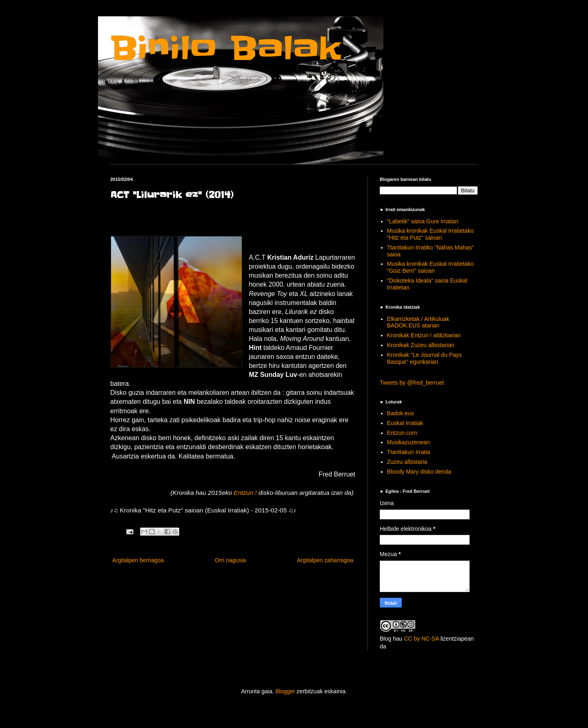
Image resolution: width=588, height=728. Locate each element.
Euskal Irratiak (405, 423)
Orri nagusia (230, 560)
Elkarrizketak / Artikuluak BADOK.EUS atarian (418, 322)
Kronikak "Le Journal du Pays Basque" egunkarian (424, 358)
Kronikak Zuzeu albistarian (421, 345)
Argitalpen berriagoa (138, 560)
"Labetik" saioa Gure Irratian (423, 221)
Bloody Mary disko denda (419, 472)
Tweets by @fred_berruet (412, 383)
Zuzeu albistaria (407, 462)
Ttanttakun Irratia (409, 452)
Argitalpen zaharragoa (325, 560)
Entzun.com (402, 433)
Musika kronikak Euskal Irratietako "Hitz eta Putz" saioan (430, 234)
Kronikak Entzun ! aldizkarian (424, 335)
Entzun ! (246, 493)
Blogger (285, 691)
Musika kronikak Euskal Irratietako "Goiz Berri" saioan (430, 267)
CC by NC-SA (421, 639)
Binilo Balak (226, 48)
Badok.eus (401, 413)
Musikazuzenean (409, 442)
